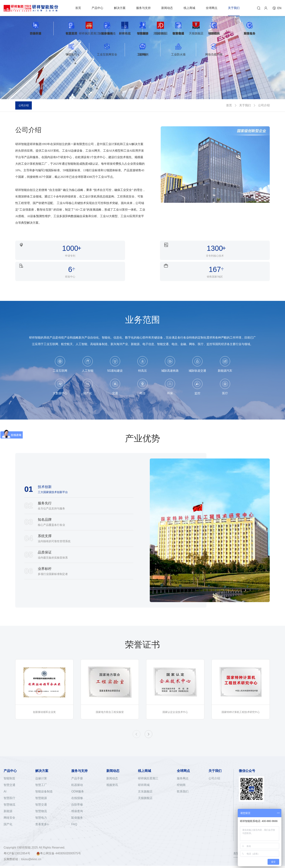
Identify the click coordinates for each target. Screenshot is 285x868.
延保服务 (77, 809)
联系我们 (183, 783)
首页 (229, 105)
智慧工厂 (41, 776)
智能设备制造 (44, 783)
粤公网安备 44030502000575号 (59, 856)
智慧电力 (41, 809)
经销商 (181, 776)
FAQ (74, 816)
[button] (151, 724)
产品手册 (77, 770)
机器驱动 (77, 776)
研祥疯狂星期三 (148, 770)
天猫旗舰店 (145, 789)
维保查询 (77, 803)
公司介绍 (25, 105)
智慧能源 (41, 789)
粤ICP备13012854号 (17, 856)
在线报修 (77, 789)
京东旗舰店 (145, 783)
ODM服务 (78, 783)
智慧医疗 (9, 789)
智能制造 (9, 770)
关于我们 (245, 105)
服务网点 (183, 770)
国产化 (8, 816)
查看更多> (42, 816)
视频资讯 (112, 776)
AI (5, 783)
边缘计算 (41, 770)
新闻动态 (112, 770)
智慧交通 (9, 776)
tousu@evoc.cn (31, 861)
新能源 (8, 803)
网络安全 (9, 809)
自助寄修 (77, 796)
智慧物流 (9, 796)
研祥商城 (144, 776)
